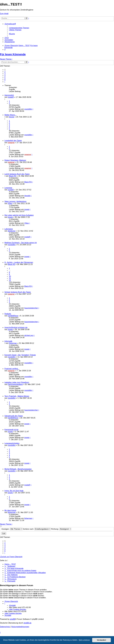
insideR (11, 97)
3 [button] (5, 74)
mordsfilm (28, 109)
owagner (11, 143)
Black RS (13, 176)
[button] (5, 82)
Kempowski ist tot (11, 430)
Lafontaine (9, 229)
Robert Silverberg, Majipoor (15, 160)
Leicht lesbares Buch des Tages (17, 174)
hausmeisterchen (31, 308)
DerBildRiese (13, 316)
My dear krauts (10, 510)
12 (10, 280)
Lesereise (8, 188)
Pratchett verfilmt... (12, 369)
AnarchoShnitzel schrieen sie (16, 327)
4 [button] (5, 76)
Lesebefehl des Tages (13, 141)
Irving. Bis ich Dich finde (14, 491)
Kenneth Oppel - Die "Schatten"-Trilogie (20, 355)
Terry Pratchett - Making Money (17, 396)
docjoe (12, 117)
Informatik (8, 341)
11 (10, 278)
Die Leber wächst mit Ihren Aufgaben (19, 215)
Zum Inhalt (4, 14)
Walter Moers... (10, 115)
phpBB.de (27, 623)
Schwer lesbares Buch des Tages (18, 292)
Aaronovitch (9, 95)
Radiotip (8, 314)
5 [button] (5, 78)
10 (10, 276)
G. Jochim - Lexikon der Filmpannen (19, 262)
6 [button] (5, 80)
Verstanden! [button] (102, 640)
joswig (27, 209)
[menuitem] (19, 28)
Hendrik (27, 196)
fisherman (13, 343)
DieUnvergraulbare (15, 384)
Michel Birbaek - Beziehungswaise (18, 469)
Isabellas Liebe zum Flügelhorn (17, 382)
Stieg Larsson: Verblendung (15, 201)
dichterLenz (29, 335)
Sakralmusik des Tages (14, 416)
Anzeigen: (12, 529)
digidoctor (12, 231)
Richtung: (61, 529)
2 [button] (5, 72)
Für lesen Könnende (13, 54)
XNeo (10, 203)
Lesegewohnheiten (12, 443)
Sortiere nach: (37, 529)
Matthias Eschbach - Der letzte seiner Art (21, 243)
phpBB (13, 619)
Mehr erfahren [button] (84, 640)
